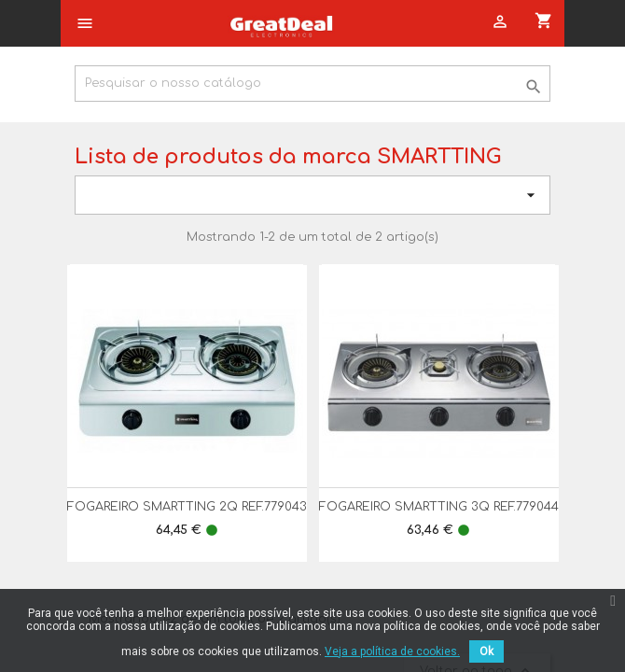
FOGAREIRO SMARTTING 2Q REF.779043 (187, 507)
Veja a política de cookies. (392, 651)
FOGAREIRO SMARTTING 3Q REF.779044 (439, 507)
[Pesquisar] (312, 84)
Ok (486, 651)
